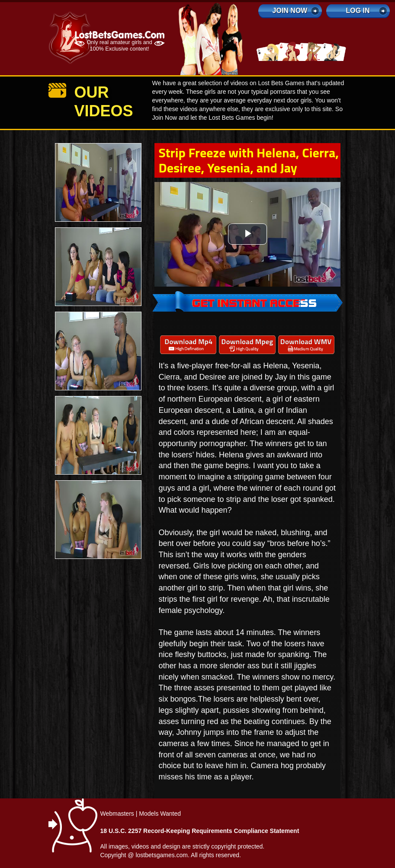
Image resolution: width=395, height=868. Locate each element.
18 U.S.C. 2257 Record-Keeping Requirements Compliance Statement (200, 831)
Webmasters (117, 814)
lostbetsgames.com (162, 855)
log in (358, 11)
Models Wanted (160, 814)
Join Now (290, 11)
